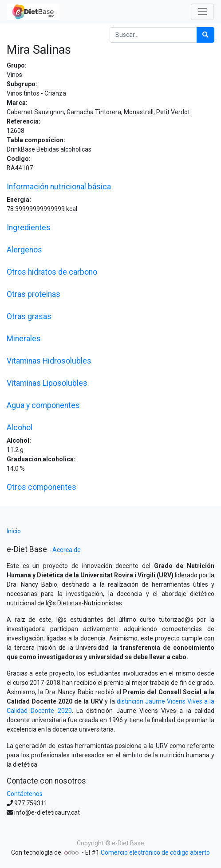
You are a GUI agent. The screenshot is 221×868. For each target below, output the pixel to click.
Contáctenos (25, 794)
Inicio (14, 531)
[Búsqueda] (205, 35)
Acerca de (67, 550)
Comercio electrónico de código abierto (155, 852)
